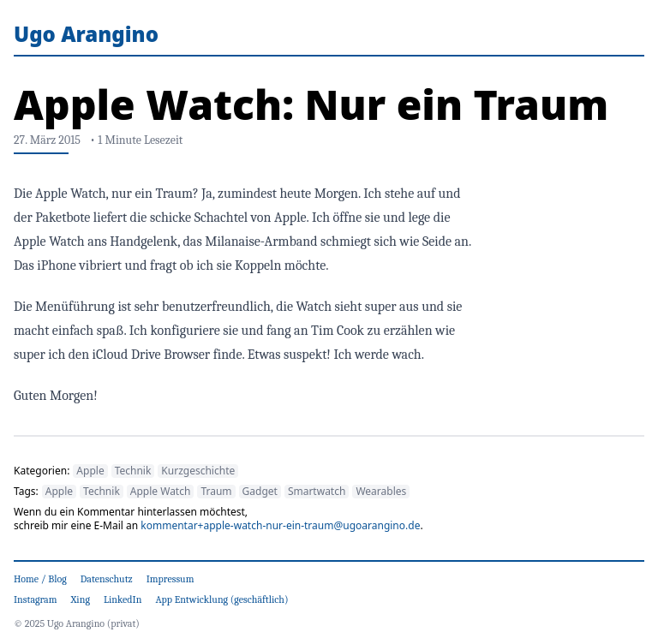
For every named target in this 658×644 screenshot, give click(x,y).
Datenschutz (107, 579)
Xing (81, 599)
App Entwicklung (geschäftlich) (221, 599)
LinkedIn (123, 599)
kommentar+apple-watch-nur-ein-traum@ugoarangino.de (280, 525)
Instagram (36, 599)
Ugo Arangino (86, 34)
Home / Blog (40, 579)
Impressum (170, 579)
